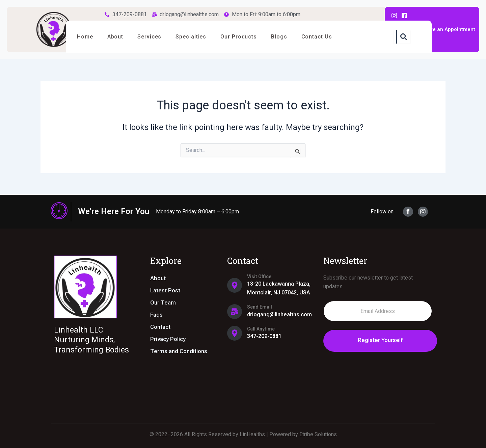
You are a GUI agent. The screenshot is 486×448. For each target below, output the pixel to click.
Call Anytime (261, 329)
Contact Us (328, 37)
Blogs (289, 37)
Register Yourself (378, 340)
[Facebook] (408, 212)
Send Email (260, 307)
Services (154, 37)
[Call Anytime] (235, 333)
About (118, 37)
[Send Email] (235, 312)
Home (86, 37)
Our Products (246, 37)
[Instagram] (423, 212)
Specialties (197, 37)
